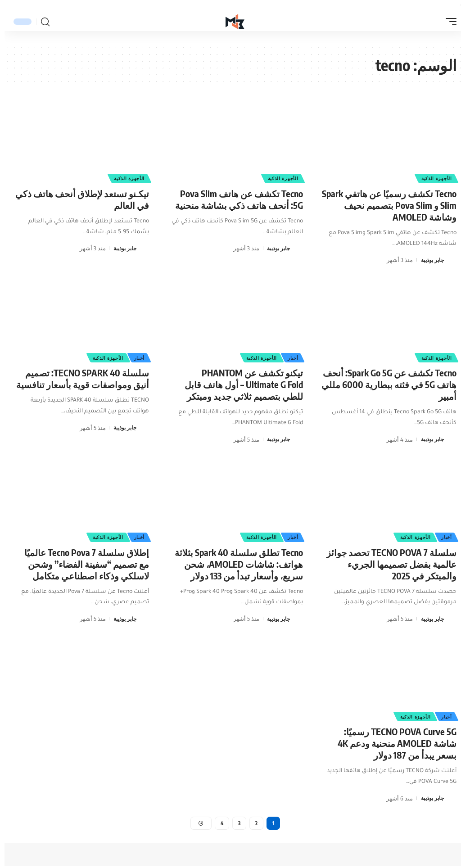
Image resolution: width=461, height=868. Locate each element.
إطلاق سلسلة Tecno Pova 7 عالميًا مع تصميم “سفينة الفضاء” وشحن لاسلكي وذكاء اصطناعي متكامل (82, 564)
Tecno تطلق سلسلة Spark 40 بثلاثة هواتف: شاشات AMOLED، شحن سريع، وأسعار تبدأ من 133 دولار (234, 564)
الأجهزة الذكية (431, 178)
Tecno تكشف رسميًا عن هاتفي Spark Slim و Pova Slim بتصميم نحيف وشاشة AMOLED (385, 205)
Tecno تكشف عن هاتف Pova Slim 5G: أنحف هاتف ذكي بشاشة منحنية (235, 199)
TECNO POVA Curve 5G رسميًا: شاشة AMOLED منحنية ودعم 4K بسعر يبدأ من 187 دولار (393, 743)
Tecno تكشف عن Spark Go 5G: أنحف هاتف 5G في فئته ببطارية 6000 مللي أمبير (384, 384)
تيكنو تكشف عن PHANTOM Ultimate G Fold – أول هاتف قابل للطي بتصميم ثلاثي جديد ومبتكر (239, 384)
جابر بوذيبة (426, 260)
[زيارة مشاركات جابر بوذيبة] (447, 260)
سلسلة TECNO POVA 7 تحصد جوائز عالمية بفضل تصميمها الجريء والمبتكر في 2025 (387, 564)
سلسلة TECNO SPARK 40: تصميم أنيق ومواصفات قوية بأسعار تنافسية (78, 378)
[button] (444, 22)
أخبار (288, 357)
